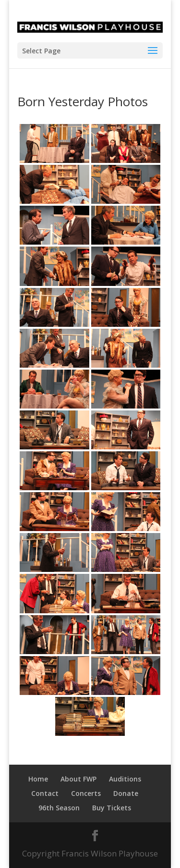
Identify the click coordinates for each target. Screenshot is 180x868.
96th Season (59, 808)
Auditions (125, 779)
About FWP (78, 779)
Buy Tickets (112, 808)
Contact (45, 793)
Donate (126, 793)
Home (38, 779)
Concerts (86, 793)
